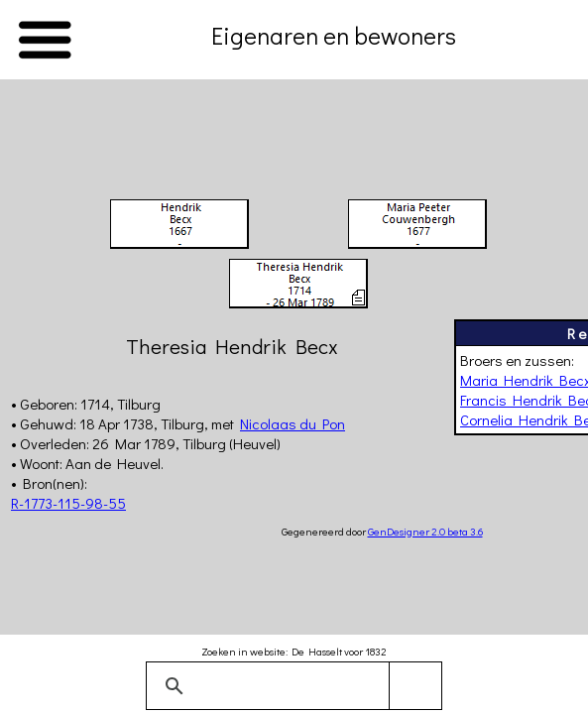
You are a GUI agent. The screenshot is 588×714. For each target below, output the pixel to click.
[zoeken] (291, 686)
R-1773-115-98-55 (68, 503)
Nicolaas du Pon (293, 423)
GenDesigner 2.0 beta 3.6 (425, 531)
